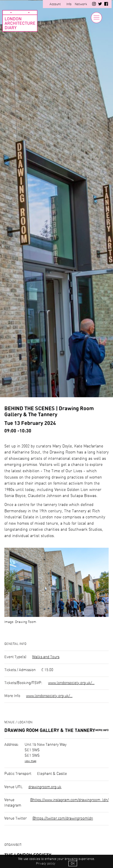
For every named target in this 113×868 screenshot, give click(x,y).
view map (30, 761)
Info (69, 4)
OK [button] (73, 864)
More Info (102, 730)
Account (55, 4)
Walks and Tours (46, 657)
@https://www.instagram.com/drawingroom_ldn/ (69, 800)
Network (81, 4)
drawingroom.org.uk (45, 787)
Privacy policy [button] (46, 864)
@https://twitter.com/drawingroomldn (63, 819)
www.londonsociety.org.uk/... (71, 683)
